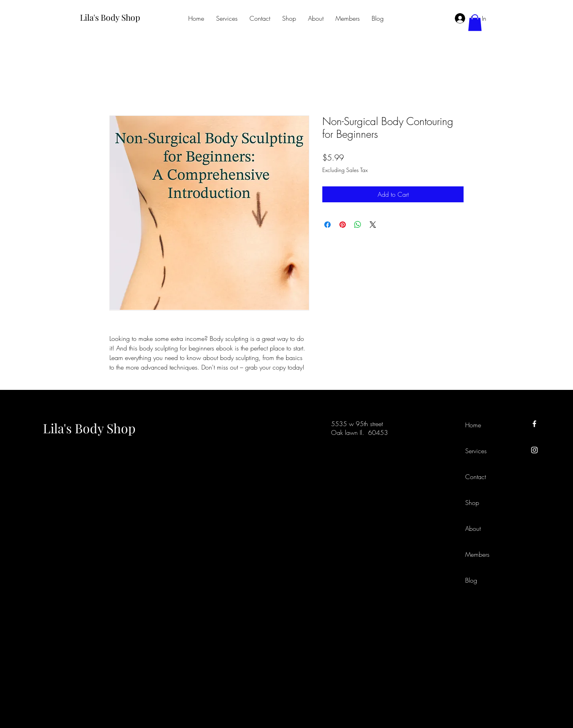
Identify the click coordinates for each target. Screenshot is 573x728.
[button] (475, 23)
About (473, 528)
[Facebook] (534, 424)
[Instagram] (534, 450)
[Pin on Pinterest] (343, 225)
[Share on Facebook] (327, 225)
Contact (476, 477)
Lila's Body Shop (89, 428)
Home (473, 425)
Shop (472, 503)
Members (477, 554)
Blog (471, 580)
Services (476, 451)
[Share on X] (373, 225)
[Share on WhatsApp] (358, 225)
